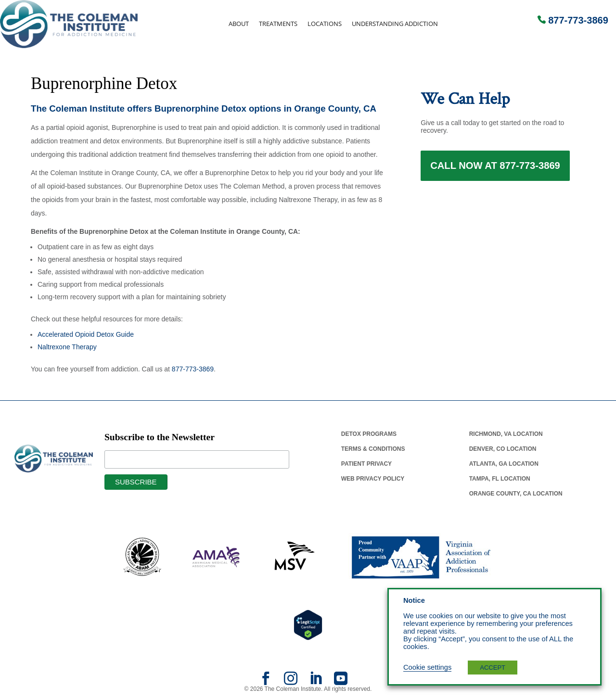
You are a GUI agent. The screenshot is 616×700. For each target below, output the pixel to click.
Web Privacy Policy (373, 479)
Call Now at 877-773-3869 (495, 167)
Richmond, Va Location (506, 434)
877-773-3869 (578, 20)
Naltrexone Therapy (67, 347)
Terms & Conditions (373, 449)
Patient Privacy (366, 464)
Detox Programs (369, 434)
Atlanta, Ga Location (504, 464)
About (239, 24)
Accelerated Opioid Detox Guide (86, 334)
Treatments (278, 24)
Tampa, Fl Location (500, 479)
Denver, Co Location (503, 449)
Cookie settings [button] (427, 667)
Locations (325, 24)
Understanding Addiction (395, 24)
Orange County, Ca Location (516, 494)
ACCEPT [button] (493, 668)
